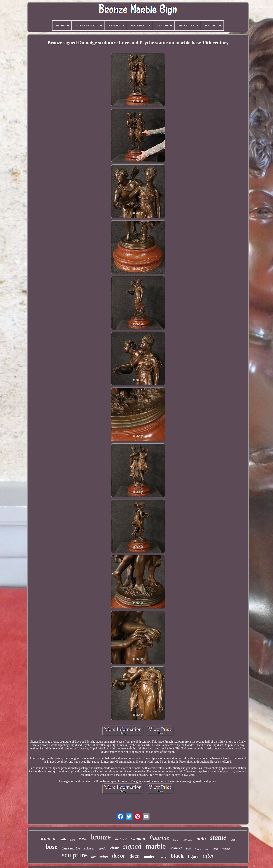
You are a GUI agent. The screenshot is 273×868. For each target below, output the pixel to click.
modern (150, 857)
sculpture (74, 855)
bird (188, 849)
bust (234, 839)
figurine (159, 838)
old (207, 849)
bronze (101, 837)
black (177, 856)
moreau (187, 839)
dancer (121, 839)
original (47, 839)
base (52, 847)
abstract (176, 848)
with (63, 839)
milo (201, 838)
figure (193, 856)
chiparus (89, 849)
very (164, 857)
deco (134, 856)
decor (119, 856)
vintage (226, 849)
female (198, 849)
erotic (102, 849)
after (208, 856)
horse (176, 840)
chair (114, 848)
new (83, 839)
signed (132, 846)
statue (218, 837)
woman (138, 839)
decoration (100, 857)
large (215, 849)
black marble (71, 848)
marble (156, 846)
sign (73, 840)
